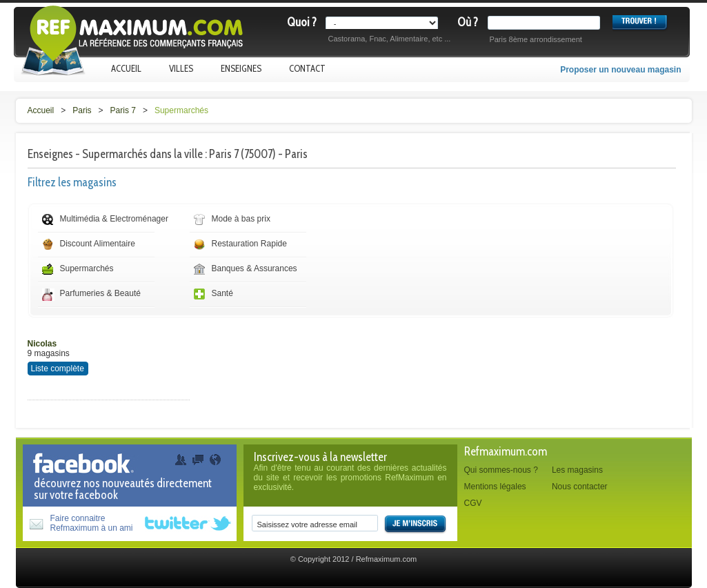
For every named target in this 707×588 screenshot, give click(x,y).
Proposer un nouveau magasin (620, 70)
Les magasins (577, 470)
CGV (473, 503)
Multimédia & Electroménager (114, 219)
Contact (307, 68)
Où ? (468, 22)
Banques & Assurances (255, 268)
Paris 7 (123, 110)
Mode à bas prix (241, 219)
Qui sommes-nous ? (501, 470)
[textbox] (547, 23)
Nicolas (42, 344)
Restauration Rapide (249, 244)
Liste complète (58, 369)
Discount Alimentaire (98, 244)
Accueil (126, 68)
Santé (222, 293)
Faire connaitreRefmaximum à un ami (92, 523)
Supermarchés (181, 110)
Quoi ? (302, 22)
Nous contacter (580, 487)
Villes (181, 68)
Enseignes (241, 68)
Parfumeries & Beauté (100, 293)
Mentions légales (495, 487)
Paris (82, 110)
